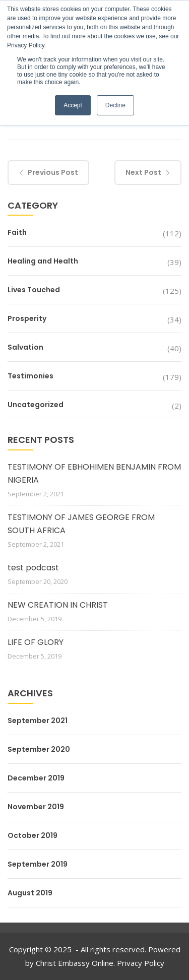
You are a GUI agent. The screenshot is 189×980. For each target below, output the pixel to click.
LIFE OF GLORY (36, 642)
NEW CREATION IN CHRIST (58, 605)
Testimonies (30, 376)
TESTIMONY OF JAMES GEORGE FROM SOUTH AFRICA (81, 524)
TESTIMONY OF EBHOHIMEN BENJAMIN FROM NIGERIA (94, 473)
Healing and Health (43, 261)
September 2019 (38, 864)
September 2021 (38, 721)
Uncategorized (36, 405)
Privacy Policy (141, 963)
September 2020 (39, 749)
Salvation (25, 347)
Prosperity (27, 318)
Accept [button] (73, 105)
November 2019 (36, 807)
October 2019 (33, 835)
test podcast (33, 568)
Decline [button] (115, 105)
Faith (17, 232)
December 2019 (36, 778)
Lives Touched (34, 290)
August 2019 (30, 893)
